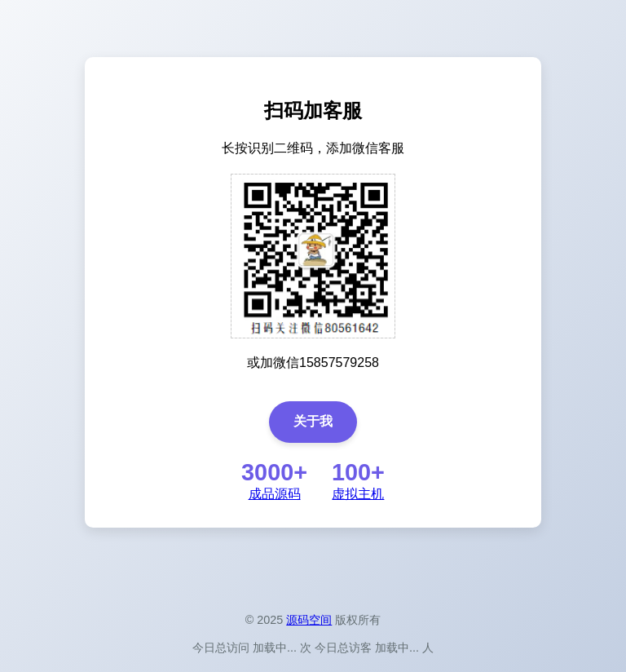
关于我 (313, 421)
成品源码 (275, 494)
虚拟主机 (358, 494)
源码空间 (309, 620)
